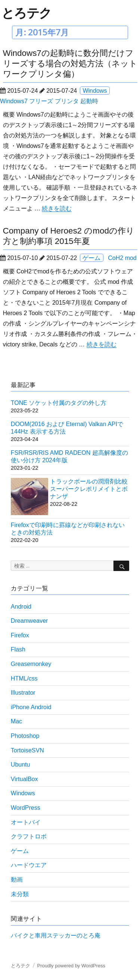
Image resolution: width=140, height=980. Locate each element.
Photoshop (25, 736)
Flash (18, 649)
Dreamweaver (29, 621)
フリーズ (41, 101)
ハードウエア (29, 865)
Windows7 (14, 101)
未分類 (20, 894)
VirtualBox (24, 779)
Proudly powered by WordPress (71, 966)
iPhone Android (31, 707)
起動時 (89, 101)
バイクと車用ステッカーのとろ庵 (56, 935)
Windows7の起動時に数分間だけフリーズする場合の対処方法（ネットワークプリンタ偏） (70, 64)
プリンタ (67, 101)
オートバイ (26, 822)
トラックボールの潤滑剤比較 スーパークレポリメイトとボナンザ (89, 489)
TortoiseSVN (27, 750)
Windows (95, 91)
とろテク (27, 13)
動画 (17, 880)
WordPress (26, 808)
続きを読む (57, 208)
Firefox (20, 635)
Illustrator (23, 693)
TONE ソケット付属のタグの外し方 (59, 403)
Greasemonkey (31, 664)
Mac (16, 721)
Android (21, 607)
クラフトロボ (29, 836)
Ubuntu (21, 765)
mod (131, 258)
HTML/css (24, 678)
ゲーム (91, 258)
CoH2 (116, 258)
